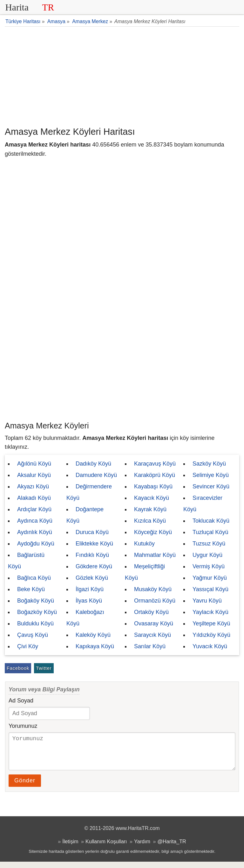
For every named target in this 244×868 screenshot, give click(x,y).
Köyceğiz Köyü (153, 532)
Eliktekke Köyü (94, 544)
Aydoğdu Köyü (36, 544)
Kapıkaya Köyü (95, 646)
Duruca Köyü (92, 532)
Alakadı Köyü (34, 498)
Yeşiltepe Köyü (211, 623)
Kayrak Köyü (150, 509)
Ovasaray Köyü (154, 623)
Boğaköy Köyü (36, 601)
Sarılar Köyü (150, 646)
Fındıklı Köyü (92, 555)
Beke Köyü (31, 589)
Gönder (25, 787)
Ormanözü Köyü (155, 601)
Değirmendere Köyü (89, 492)
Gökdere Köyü (94, 566)
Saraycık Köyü (152, 635)
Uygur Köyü (207, 555)
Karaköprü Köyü (155, 475)
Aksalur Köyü (34, 475)
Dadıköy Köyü (93, 464)
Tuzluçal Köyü (210, 532)
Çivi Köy (28, 646)
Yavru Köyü (207, 601)
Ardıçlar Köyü (34, 509)
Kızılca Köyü (150, 521)
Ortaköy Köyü (151, 612)
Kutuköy (144, 544)
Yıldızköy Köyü (211, 635)
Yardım (142, 848)
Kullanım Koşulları (106, 848)
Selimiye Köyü (211, 475)
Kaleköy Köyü (93, 635)
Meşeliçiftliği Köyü (145, 572)
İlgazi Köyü (90, 589)
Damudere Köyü (96, 475)
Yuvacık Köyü (210, 646)
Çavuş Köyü (33, 635)
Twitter (44, 668)
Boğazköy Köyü (37, 612)
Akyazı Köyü (33, 486)
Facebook (18, 668)
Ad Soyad (21, 701)
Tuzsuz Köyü (209, 544)
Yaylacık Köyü (210, 612)
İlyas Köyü (89, 601)
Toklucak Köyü (211, 521)
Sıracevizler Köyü (203, 504)
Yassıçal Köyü (210, 589)
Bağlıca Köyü (34, 578)
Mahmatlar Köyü (155, 555)
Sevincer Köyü (211, 486)
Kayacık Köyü (152, 498)
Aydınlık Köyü (35, 532)
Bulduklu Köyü (35, 623)
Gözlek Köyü (92, 578)
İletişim (70, 848)
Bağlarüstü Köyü (26, 561)
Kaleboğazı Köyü (85, 618)
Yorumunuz (23, 726)
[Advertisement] (122, 76)
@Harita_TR (172, 848)
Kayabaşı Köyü (153, 486)
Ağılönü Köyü (34, 464)
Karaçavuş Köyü (155, 464)
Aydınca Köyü (35, 521)
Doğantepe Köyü (85, 515)
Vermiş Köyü (209, 566)
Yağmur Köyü (210, 578)
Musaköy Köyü (153, 589)
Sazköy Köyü (209, 464)
